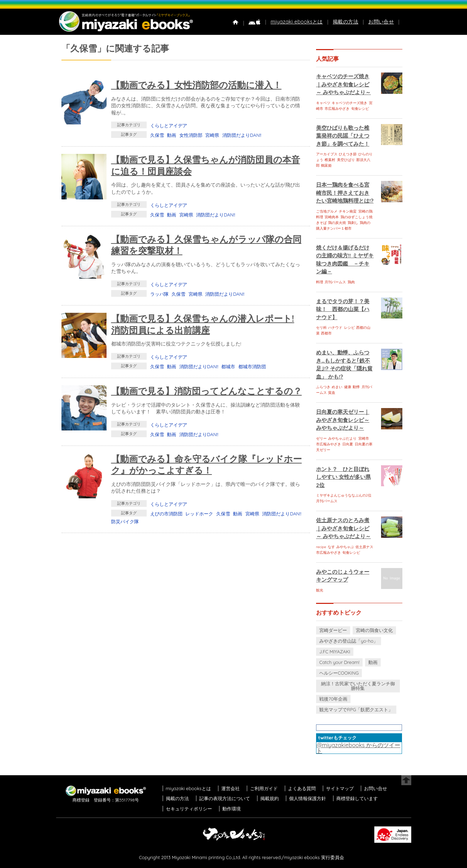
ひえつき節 (348, 154)
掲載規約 (270, 798)
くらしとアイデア (169, 125)
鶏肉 (351, 282)
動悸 (356, 387)
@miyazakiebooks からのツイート (358, 748)
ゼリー (321, 438)
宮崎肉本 (332, 217)
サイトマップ (340, 788)
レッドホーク (199, 514)
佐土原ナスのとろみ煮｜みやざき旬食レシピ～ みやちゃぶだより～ (343, 528)
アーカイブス (327, 154)
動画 (172, 135)
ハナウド (335, 328)
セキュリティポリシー (189, 809)
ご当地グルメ (327, 211)
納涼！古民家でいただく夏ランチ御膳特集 (358, 686)
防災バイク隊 (125, 521)
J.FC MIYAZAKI (335, 652)
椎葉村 (330, 160)
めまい (337, 387)
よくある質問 (302, 788)
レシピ (349, 328)
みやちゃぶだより (342, 438)
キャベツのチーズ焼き (349, 103)
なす (331, 547)
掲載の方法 (346, 22)
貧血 (332, 393)
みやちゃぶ (345, 547)
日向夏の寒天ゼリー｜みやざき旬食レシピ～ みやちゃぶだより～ (343, 420)
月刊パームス (335, 282)
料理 (320, 282)
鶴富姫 (326, 165)
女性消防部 (191, 135)
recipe (321, 547)
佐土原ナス (364, 547)
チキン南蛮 (348, 211)
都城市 (228, 366)
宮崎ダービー (333, 630)
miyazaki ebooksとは (297, 22)
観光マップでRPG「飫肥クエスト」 (356, 709)
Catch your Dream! (339, 662)
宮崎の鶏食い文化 (374, 630)
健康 (348, 387)
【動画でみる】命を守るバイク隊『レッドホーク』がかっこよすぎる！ (207, 465)
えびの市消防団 (166, 514)
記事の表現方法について (225, 798)
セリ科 (321, 328)
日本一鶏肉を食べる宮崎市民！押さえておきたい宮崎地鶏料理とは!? (345, 193)
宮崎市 (364, 438)
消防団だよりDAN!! (242, 135)
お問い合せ (381, 22)
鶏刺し (353, 223)
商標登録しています (357, 798)
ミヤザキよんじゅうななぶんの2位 (344, 495)
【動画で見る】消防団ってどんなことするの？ (207, 391)
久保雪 (157, 135)
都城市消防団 (252, 366)
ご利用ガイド (264, 788)
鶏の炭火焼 (337, 223)
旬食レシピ (360, 109)
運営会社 (230, 788)
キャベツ (323, 103)
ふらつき (323, 387)
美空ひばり (346, 160)
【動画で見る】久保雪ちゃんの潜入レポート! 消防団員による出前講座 (203, 324)
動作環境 (232, 809)
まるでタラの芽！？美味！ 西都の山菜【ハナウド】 (343, 309)
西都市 (326, 333)
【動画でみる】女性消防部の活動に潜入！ (196, 85)
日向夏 (348, 444)
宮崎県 (212, 135)
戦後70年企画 (333, 699)
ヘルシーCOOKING (339, 673)
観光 (320, 590)
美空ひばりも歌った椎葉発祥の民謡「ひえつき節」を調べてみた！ (343, 136)
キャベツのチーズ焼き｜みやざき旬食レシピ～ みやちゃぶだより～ (343, 84)
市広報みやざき (337, 109)
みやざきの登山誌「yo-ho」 (349, 641)
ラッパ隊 (159, 294)
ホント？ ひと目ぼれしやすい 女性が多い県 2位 (343, 477)
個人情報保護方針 (308, 798)
